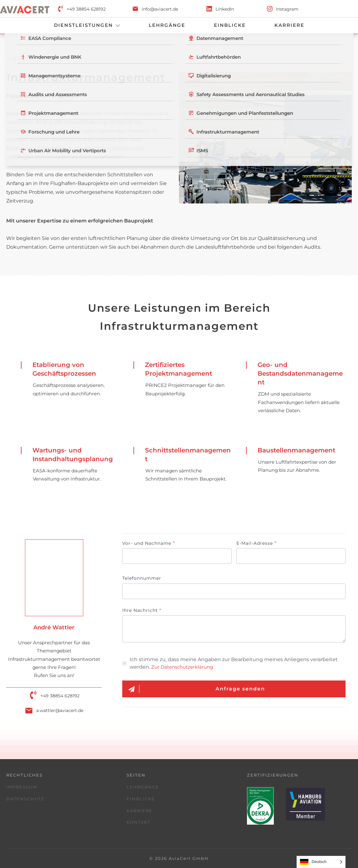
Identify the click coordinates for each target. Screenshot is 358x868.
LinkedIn (225, 9)
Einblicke (141, 799)
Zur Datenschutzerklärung (182, 667)
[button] (14, 854)
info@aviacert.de (160, 9)
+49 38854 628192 (86, 9)
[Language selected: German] (321, 862)
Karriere (140, 811)
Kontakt (138, 822)
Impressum (22, 787)
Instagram (287, 9)
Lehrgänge (143, 787)
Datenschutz (25, 799)
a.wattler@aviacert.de (60, 710)
